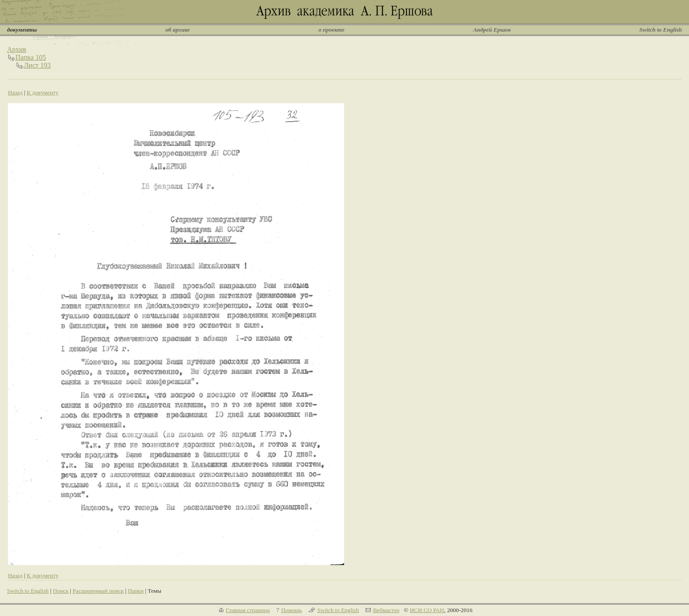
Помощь (292, 610)
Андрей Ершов (492, 30)
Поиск (61, 591)
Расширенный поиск (98, 591)
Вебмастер (386, 610)
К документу (43, 92)
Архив (17, 49)
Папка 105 (31, 57)
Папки (136, 591)
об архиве (178, 30)
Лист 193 (37, 65)
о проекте (332, 30)
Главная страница (248, 610)
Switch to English (661, 30)
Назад (15, 92)
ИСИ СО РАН (427, 610)
